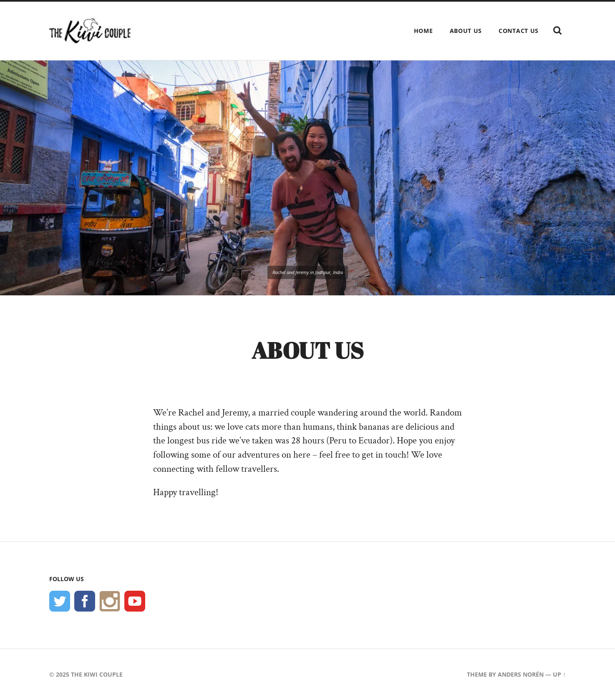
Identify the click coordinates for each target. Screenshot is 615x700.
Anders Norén (521, 674)
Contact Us (519, 31)
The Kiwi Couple (97, 674)
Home (423, 31)
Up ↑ (559, 674)
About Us (466, 31)
